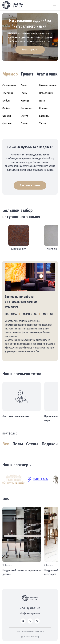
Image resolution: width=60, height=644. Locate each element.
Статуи (24, 116)
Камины (25, 101)
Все (6, 444)
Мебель (6, 101)
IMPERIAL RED (19, 249)
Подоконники (46, 93)
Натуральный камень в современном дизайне (22, 572)
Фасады (7, 116)
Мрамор (10, 74)
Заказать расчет (30, 50)
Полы (24, 85)
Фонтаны (7, 123)
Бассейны (44, 116)
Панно (42, 101)
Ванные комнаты (48, 85)
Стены (24, 93)
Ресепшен (26, 108)
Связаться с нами (30, 185)
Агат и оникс (48, 74)
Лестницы (8, 93)
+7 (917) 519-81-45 (30, 608)
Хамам (43, 123)
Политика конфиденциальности (30, 632)
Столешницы (9, 85)
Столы (24, 123)
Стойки (6, 108)
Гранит (27, 74)
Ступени (43, 108)
